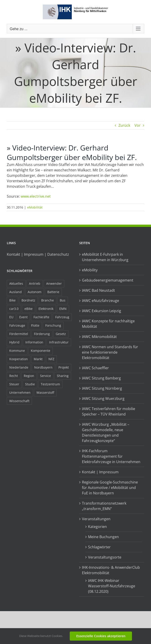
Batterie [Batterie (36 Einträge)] (53, 292)
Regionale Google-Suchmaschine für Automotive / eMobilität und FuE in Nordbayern (110, 488)
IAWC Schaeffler (95, 368)
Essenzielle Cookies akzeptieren (101, 636)
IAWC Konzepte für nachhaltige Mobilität (108, 324)
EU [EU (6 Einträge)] (11, 317)
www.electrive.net (36, 196)
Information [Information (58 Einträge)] (34, 342)
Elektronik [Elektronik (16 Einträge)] (46, 309)
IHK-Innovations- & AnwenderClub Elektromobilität (111, 570)
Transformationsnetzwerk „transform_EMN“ (104, 506)
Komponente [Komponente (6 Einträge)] (41, 351)
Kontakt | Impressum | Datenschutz (38, 254)
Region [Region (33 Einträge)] (29, 376)
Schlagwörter (99, 547)
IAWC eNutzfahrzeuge (101, 301)
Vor (138, 125)
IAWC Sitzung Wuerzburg (103, 399)
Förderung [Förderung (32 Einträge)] (42, 334)
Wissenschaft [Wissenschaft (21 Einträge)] (19, 401)
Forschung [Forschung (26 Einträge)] (53, 325)
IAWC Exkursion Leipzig (102, 311)
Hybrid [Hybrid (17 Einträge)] (14, 342)
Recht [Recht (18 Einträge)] (14, 376)
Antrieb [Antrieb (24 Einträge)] (35, 283)
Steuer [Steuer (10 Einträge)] (14, 384)
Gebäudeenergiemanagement (108, 280)
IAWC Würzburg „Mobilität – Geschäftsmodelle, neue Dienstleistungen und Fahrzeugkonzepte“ (106, 433)
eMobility (90, 270)
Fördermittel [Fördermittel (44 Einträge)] (19, 334)
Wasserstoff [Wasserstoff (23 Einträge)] (45, 392)
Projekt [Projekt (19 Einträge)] (64, 367)
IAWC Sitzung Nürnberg (102, 388)
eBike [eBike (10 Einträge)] (29, 309)
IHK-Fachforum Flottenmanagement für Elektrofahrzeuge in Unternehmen (111, 456)
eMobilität (35, 207)
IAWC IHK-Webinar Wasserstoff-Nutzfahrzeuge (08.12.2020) (112, 586)
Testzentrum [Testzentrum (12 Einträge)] (50, 384)
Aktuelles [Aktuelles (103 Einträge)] (16, 283)
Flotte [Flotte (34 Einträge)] (35, 325)
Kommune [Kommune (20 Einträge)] (17, 351)
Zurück (124, 125)
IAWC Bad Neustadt (98, 290)
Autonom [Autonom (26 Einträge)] (35, 292)
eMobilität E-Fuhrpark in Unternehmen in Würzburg (105, 257)
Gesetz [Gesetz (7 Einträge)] (61, 334)
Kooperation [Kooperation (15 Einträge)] (19, 359)
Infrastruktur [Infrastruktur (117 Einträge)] (59, 342)
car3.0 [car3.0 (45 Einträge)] (14, 309)
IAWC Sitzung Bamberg (101, 378)
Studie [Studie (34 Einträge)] (30, 384)
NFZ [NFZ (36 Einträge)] (51, 359)
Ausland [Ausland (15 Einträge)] (16, 292)
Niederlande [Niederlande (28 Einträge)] (19, 367)
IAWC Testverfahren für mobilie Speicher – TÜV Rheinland (109, 411)
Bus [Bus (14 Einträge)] (63, 300)
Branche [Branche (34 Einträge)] (48, 300)
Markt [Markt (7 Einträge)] (38, 359)
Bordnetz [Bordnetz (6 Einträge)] (28, 300)
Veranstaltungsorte (105, 557)
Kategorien (97, 527)
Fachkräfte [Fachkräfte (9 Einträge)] (41, 317)
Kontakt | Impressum (100, 472)
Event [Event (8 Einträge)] (23, 317)
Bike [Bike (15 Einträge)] (12, 300)
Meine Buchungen (103, 537)
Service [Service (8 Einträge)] (46, 376)
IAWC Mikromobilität (99, 337)
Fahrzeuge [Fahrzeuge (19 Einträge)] (17, 325)
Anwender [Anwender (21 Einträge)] (54, 283)
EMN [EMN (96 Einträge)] (63, 309)
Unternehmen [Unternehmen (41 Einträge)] (20, 392)
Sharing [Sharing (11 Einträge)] (63, 376)
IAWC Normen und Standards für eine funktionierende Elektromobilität (110, 352)
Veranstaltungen (96, 519)
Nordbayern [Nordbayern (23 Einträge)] (43, 367)
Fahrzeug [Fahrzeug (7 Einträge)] (62, 317)
